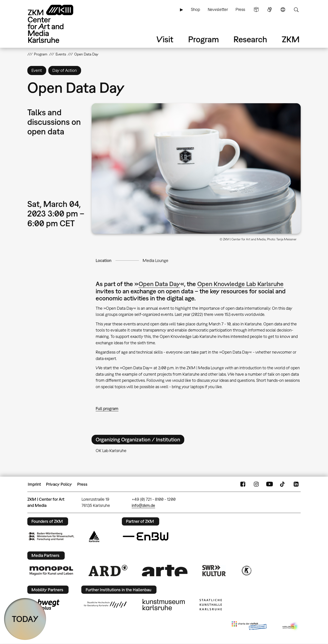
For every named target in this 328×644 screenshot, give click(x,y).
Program (204, 39)
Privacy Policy (59, 484)
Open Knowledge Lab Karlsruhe (240, 284)
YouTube (269, 484)
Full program (107, 409)
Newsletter (218, 9)
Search (296, 10)
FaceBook (243, 484)
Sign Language (269, 10)
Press (240, 9)
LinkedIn (296, 484)
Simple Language (256, 10)
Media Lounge (155, 260)
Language (283, 10)
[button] (196, 169)
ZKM (291, 39)
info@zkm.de (143, 505)
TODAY (25, 619)
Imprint (34, 484)
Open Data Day (159, 284)
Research (250, 39)
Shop (195, 9)
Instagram (256, 484)
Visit (165, 39)
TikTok (283, 484)
